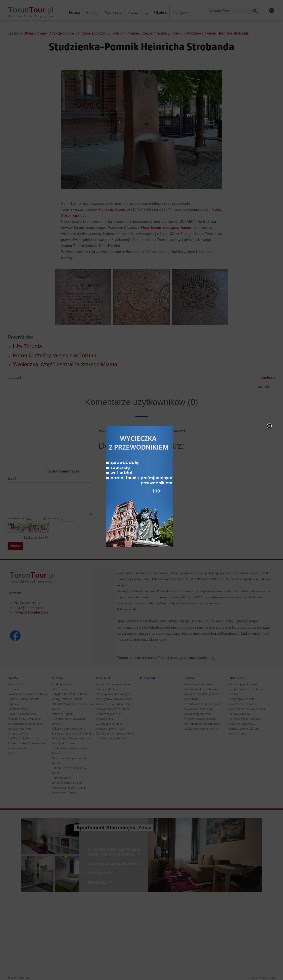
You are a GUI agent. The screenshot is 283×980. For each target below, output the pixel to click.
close (207, 389)
